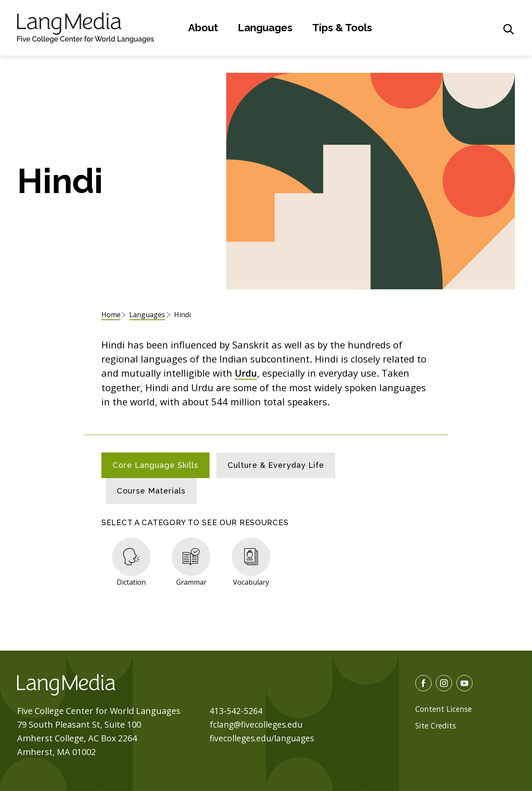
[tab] (155, 465)
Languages (265, 28)
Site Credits (437, 725)
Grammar (191, 581)
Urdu (247, 373)
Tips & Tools (342, 28)
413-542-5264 (236, 710)
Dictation (131, 581)
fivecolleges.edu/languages (264, 738)
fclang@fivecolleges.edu (258, 724)
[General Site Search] (508, 29)
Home (111, 315)
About (203, 28)
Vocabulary (251, 581)
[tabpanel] (266, 560)
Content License (445, 708)
